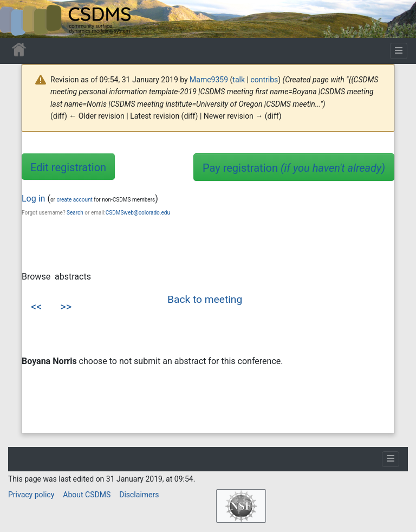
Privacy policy (31, 495)
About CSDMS (87, 495)
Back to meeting (205, 299)
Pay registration (294, 168)
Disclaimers (139, 495)
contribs (264, 80)
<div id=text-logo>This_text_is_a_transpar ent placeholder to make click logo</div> (17, 19)
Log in (33, 199)
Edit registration (68, 167)
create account (74, 200)
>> (66, 307)
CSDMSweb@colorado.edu (138, 213)
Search (75, 213)
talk (239, 80)
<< (36, 307)
